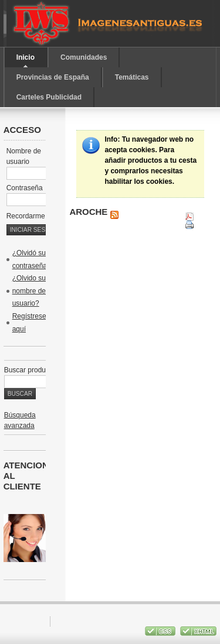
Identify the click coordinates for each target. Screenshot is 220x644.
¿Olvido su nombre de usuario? (29, 291)
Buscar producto (30, 370)
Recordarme (32, 216)
